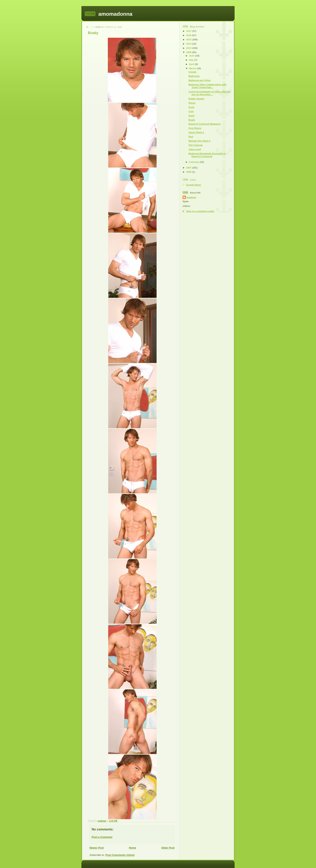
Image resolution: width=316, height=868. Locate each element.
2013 (189, 48)
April (192, 64)
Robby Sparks (196, 99)
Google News (193, 185)
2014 (189, 44)
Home (132, 848)
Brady (192, 120)
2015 (189, 39)
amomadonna (115, 14)
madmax (191, 197)
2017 (189, 31)
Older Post (168, 848)
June (192, 56)
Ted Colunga (195, 145)
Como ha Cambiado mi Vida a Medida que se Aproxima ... (209, 93)
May (192, 60)
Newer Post (97, 848)
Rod (191, 136)
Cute (191, 111)
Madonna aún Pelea (199, 80)
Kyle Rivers (195, 128)
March (193, 68)
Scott (191, 107)
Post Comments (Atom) (120, 855)
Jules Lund (195, 149)
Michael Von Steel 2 (199, 141)
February (194, 162)
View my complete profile (200, 211)
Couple (192, 72)
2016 (189, 35)
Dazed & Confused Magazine (204, 124)
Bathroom (194, 76)
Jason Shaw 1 (196, 132)
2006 (189, 172)
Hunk (191, 116)
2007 (189, 168)
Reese (192, 103)
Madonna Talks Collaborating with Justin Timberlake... (207, 86)
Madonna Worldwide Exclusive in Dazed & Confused (207, 155)
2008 (189, 52)
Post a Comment (102, 837)
